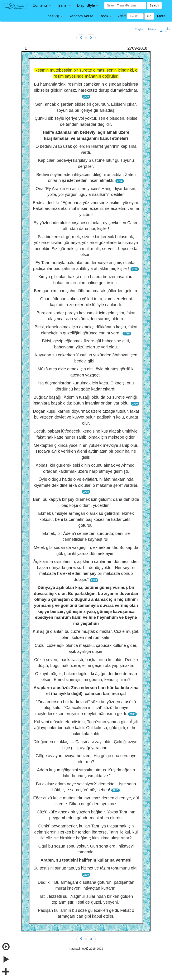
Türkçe (152, 29)
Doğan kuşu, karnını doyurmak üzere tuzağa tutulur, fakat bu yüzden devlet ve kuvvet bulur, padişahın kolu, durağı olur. (86, 417)
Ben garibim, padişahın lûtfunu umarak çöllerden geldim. (86, 291)
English (140, 29)
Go (149, 16)
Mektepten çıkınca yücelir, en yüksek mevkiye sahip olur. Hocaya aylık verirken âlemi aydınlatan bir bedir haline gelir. (86, 451)
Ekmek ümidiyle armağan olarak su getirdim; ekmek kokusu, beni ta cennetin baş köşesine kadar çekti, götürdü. (86, 519)
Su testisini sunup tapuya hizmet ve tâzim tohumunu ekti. (86, 868)
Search (154, 5)
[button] (42, 6)
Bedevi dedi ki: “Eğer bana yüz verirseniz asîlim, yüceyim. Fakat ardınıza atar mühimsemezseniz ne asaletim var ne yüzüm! (86, 209)
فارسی (165, 30)
